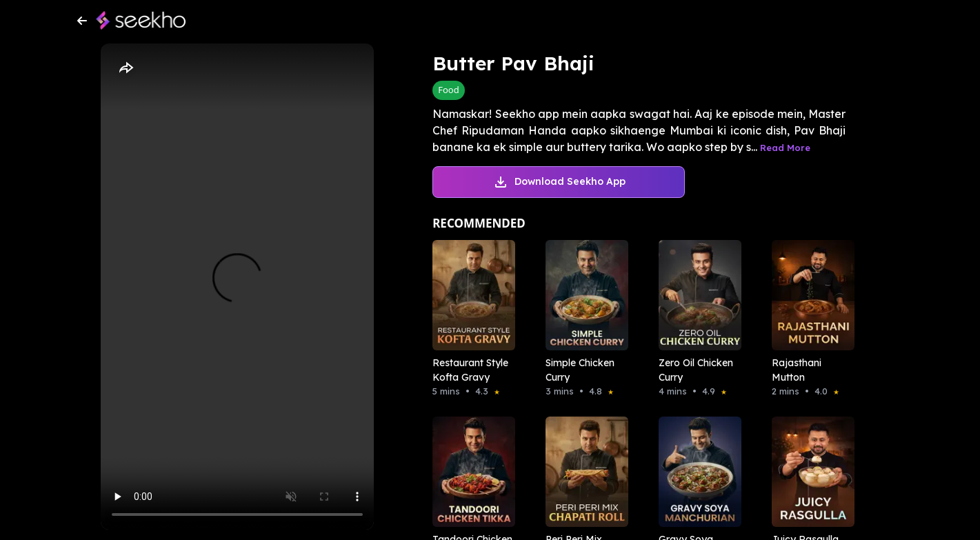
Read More (785, 148)
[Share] (126, 68)
